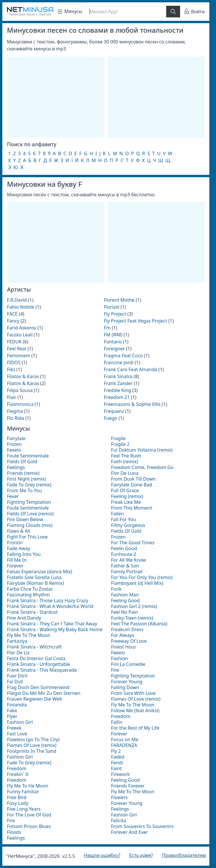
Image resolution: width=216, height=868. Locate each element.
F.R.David (17, 300)
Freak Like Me (126, 502)
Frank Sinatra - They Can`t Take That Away (52, 624)
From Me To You (24, 490)
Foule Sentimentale (28, 456)
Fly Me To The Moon (29, 635)
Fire (11, 821)
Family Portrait (127, 572)
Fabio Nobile (21, 307)
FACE (12, 314)
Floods (14, 832)
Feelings (16, 467)
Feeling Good (125, 600)
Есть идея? (141, 855)
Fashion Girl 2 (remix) (134, 606)
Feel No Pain (124, 612)
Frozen (14, 444)
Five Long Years (24, 809)
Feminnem (19, 356)
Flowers (119, 797)
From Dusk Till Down (133, 479)
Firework (120, 774)
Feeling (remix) (127, 496)
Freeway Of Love (129, 641)
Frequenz (114, 411)
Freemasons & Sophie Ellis (132, 404)
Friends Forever (128, 786)
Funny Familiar (23, 792)
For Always (122, 635)
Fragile (118, 438)
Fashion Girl (20, 722)
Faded (118, 757)
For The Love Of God (29, 815)
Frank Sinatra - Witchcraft (34, 647)
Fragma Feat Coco (123, 356)
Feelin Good (124, 548)
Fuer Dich (17, 676)
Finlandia (17, 705)
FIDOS (14, 362)
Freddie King (117, 390)
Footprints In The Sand (32, 751)
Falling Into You (24, 554)
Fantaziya (17, 641)
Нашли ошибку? (102, 855)
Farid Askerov (22, 328)
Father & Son (125, 566)
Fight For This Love (27, 537)
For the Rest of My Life (135, 728)
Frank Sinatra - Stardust (32, 612)
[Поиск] (126, 12)
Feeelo (14, 450)
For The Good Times (133, 543)
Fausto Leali (20, 335)
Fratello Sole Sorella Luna (34, 577)
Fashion (119, 658)
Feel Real (17, 349)
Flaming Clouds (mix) (30, 525)
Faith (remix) (125, 462)
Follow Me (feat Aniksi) (135, 710)
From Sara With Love (133, 693)
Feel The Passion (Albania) (139, 624)
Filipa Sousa (20, 390)
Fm (107, 328)
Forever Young (127, 682)
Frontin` (15, 543)
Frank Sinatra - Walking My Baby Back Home (55, 629)
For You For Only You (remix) (142, 577)
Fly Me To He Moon (28, 786)
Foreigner (114, 349)
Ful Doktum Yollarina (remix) (142, 450)
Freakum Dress (127, 629)
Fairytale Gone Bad (131, 485)
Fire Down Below (25, 519)
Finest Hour (123, 647)
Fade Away (19, 548)
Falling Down (125, 687)
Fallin (117, 722)
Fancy (13, 321)
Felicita (118, 821)
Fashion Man (125, 595)
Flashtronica (20, 404)
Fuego (110, 418)
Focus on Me (125, 739)
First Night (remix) (26, 479)
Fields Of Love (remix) (30, 514)
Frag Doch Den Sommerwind (38, 687)
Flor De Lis (18, 653)
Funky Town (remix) (132, 618)
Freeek (14, 728)
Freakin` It (18, 774)
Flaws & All (19, 531)
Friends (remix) (23, 473)
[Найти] (173, 12)
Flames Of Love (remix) (32, 745)
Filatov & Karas (23, 376)
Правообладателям (184, 855)
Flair (12, 397)
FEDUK (14, 342)
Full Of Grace (125, 490)
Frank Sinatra (118, 376)
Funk (116, 589)
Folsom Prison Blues (29, 826)
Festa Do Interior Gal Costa (36, 658)
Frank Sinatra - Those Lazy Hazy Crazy (48, 600)
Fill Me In (17, 560)
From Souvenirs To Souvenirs (142, 826)
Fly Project (115, 314)
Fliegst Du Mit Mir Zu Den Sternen (44, 693)
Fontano (113, 342)
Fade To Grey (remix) (29, 485)
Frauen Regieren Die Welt (34, 699)
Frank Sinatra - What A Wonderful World (50, 606)
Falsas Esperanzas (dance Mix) (40, 572)
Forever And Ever (129, 832)
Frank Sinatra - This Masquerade (42, 670)
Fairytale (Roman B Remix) (35, 583)
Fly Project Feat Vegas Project (135, 321)
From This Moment (131, 508)
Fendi (117, 763)
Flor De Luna (125, 473)
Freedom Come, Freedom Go (142, 467)
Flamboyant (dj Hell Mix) (137, 583)
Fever (13, 496)
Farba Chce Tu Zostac (30, 589)
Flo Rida (15, 418)
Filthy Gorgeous (128, 525)
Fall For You (123, 519)
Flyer (12, 716)
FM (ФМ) (113, 335)
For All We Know (128, 560)
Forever (15, 566)
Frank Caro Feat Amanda (130, 369)
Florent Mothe (119, 300)
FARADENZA (124, 745)
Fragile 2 (120, 444)
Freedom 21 (117, 397)
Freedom (17, 768)
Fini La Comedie (128, 664)
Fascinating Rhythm (28, 595)
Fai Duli (15, 682)
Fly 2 (116, 751)
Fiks (11, 369)
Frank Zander (118, 383)
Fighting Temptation (29, 502)
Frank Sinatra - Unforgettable (39, 664)
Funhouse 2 (124, 554)
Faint (116, 768)
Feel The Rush (126, 456)
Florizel (111, 307)
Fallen (117, 514)
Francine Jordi (119, 362)
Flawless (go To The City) (33, 739)
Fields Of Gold (22, 462)
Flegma (15, 411)
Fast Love (17, 734)
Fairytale (16, 438)
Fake (12, 710)
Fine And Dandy (24, 618)
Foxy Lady (18, 803)
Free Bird (17, 797)
